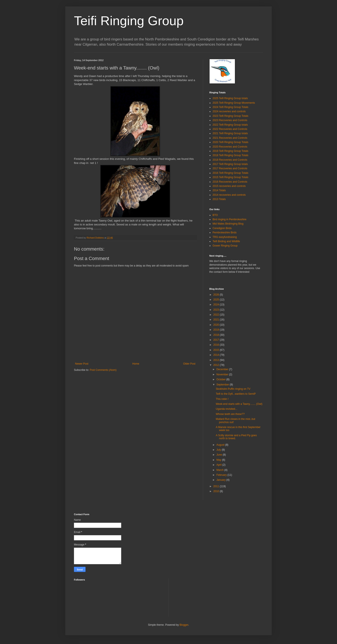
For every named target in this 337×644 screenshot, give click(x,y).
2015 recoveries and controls (229, 186)
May (219, 460)
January (221, 480)
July (219, 450)
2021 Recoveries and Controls (230, 138)
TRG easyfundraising (225, 237)
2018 (217, 335)
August (221, 445)
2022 (217, 315)
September (223, 385)
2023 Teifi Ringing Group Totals (230, 116)
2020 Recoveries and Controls (230, 147)
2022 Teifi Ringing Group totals (230, 125)
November (223, 374)
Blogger (184, 625)
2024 (217, 305)
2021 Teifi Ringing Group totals (230, 133)
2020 (217, 325)
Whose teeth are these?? (230, 414)
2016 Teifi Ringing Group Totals (230, 173)
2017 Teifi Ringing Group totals (230, 164)
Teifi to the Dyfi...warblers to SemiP (236, 394)
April (219, 465)
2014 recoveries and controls (229, 195)
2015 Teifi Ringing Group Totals (230, 177)
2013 (217, 360)
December (223, 369)
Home (136, 364)
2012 (217, 365)
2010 (217, 491)
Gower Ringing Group (225, 246)
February (222, 475)
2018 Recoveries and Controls (230, 160)
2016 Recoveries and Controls (230, 182)
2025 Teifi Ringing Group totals (230, 98)
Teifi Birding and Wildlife (226, 241)
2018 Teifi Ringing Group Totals (230, 155)
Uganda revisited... (227, 409)
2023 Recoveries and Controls (230, 120)
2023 (217, 310)
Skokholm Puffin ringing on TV (233, 389)
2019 (217, 330)
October (221, 379)
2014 (217, 355)
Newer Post (82, 364)
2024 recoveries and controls (229, 111)
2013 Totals (219, 199)
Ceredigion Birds (222, 228)
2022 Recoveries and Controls (230, 129)
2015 (217, 350)
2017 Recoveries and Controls (230, 168)
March (220, 470)
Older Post (189, 364)
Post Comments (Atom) (103, 370)
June (220, 455)
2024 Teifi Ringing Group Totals (230, 107)
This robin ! (222, 399)
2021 (217, 320)
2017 (217, 340)
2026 (217, 295)
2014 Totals (219, 190)
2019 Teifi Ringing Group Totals (230, 151)
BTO (215, 215)
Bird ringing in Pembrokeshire (229, 219)
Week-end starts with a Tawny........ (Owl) (239, 404)
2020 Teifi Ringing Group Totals (230, 142)
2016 (217, 345)
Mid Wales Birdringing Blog (228, 224)
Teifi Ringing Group (129, 21)
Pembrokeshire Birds (224, 233)
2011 (217, 486)
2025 (217, 300)
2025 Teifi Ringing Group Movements (234, 103)
